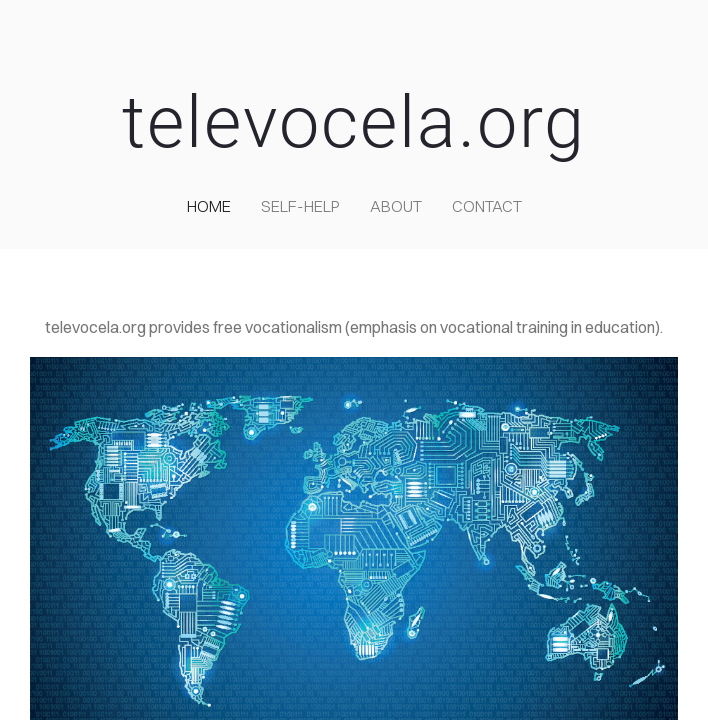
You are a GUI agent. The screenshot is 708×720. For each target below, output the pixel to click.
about (396, 206)
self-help (300, 206)
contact (487, 206)
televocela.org (354, 122)
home (209, 206)
